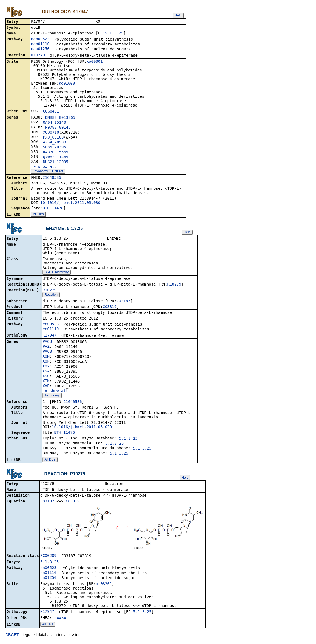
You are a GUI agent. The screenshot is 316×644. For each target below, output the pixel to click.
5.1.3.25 (114, 34)
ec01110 (51, 330)
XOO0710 (51, 133)
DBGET (12, 636)
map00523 (40, 39)
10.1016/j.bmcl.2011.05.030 (70, 203)
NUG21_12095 (55, 162)
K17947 (49, 336)
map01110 (40, 44)
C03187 (123, 302)
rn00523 (48, 569)
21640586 (52, 178)
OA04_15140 (54, 123)
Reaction (51, 296)
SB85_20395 (54, 148)
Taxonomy (40, 172)
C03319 (110, 308)
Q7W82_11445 (55, 157)
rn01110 (48, 574)
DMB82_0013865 (60, 118)
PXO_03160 (53, 138)
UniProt (58, 172)
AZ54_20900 (54, 143)
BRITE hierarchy (56, 273)
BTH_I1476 (53, 209)
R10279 (38, 56)
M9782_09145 (58, 128)
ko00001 (95, 62)
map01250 (40, 49)
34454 (60, 620)
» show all (44, 167)
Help (178, 15)
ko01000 (67, 84)
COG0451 (51, 112)
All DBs (38, 215)
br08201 (104, 585)
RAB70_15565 (55, 153)
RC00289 (48, 557)
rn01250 (48, 579)
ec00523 (51, 325)
